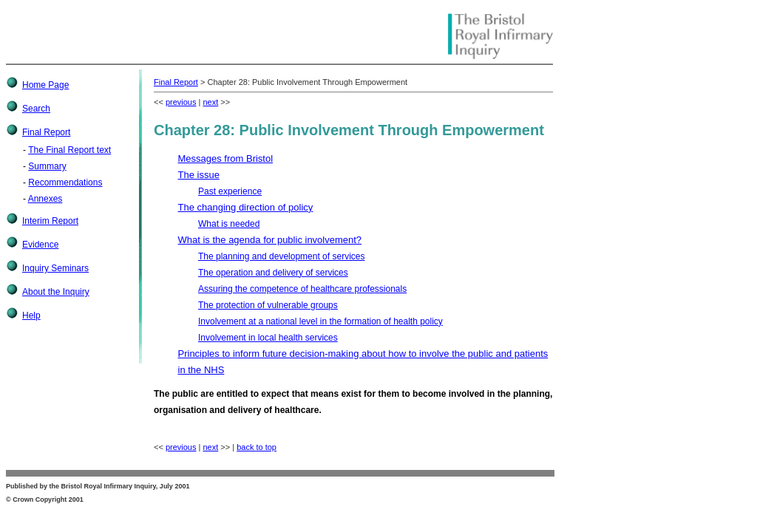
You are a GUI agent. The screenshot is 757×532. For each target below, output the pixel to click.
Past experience (230, 191)
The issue (199, 175)
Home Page (45, 85)
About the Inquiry (56, 292)
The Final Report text (69, 150)
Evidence (40, 245)
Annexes (45, 199)
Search (36, 109)
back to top (257, 447)
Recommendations (65, 183)
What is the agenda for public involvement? (270, 240)
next (210, 102)
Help (31, 316)
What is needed (229, 224)
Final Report (46, 132)
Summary (47, 166)
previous (181, 102)
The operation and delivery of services (273, 273)
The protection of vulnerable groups (268, 305)
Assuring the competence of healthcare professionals (302, 289)
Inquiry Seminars (55, 268)
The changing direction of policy (246, 207)
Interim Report (50, 221)
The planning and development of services (281, 256)
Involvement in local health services (268, 338)
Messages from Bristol (226, 158)
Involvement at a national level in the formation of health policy (320, 321)
